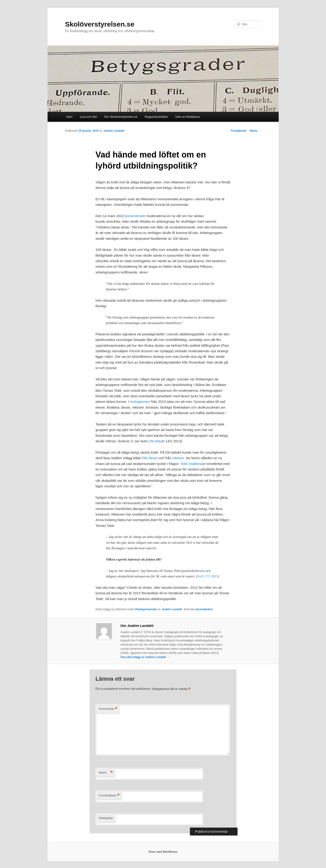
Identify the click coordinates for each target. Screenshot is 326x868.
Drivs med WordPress (163, 852)
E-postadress (109, 796)
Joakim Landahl (114, 131)
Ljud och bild (88, 117)
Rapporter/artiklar (156, 117)
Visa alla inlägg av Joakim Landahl (145, 657)
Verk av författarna (187, 117)
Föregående (237, 131)
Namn (106, 773)
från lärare (150, 458)
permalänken (204, 609)
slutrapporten (140, 402)
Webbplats (106, 818)
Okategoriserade (146, 609)
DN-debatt (157, 441)
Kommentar (108, 709)
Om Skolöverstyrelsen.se (121, 117)
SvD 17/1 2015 (208, 576)
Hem (69, 117)
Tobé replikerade (193, 464)
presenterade (136, 216)
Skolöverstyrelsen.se (100, 24)
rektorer (178, 458)
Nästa (255, 131)
